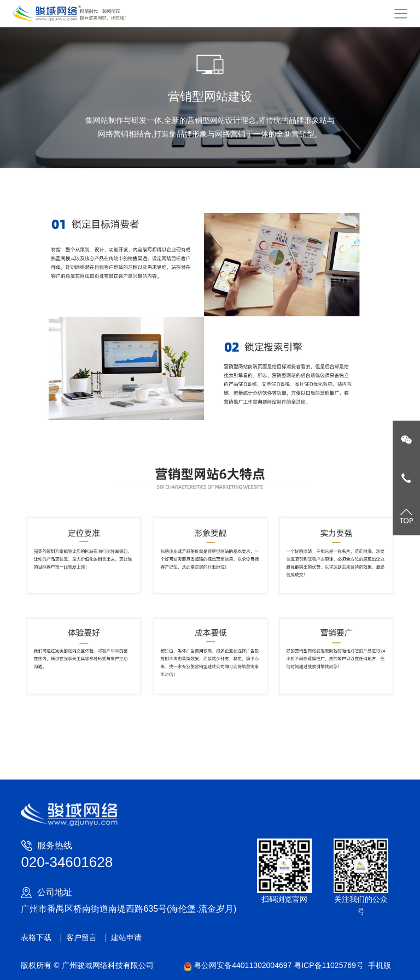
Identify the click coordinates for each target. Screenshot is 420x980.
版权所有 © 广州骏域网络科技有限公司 (87, 965)
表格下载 (36, 937)
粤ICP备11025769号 (329, 965)
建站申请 (126, 937)
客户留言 (81, 937)
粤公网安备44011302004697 (239, 965)
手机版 (380, 965)
